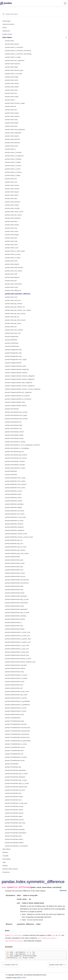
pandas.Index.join (11, 281)
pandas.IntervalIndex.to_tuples (15, 468)
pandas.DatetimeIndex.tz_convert (16, 675)
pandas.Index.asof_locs (13, 300)
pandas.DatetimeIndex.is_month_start (18, 632)
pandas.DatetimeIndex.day (14, 567)
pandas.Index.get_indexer (14, 304)
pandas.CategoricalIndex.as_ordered (17, 396)
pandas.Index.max (11, 182)
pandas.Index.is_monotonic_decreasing (18, 54)
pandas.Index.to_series (13, 254)
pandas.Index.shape (12, 77)
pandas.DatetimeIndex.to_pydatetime (17, 705)
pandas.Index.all (10, 106)
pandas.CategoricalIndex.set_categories (18, 392)
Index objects (7, 37)
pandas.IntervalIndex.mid (13, 428)
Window (5, 852)
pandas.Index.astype (12, 235)
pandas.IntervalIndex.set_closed (16, 458)
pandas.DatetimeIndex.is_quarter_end (18, 642)
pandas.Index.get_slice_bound (15, 320)
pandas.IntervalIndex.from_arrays (16, 412)
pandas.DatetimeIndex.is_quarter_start (18, 639)
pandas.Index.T (10, 100)
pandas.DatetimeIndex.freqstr (15, 629)
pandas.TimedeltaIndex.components (17, 734)
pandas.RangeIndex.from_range (16, 359)
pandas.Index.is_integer (13, 162)
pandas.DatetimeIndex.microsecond (17, 580)
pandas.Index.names (12, 83)
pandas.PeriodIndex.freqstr (14, 797)
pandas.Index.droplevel (13, 218)
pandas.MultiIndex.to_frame (14, 521)
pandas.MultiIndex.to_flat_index (16, 517)
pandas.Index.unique (12, 205)
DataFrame (6, 31)
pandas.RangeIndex (12, 336)
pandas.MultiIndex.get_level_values (17, 553)
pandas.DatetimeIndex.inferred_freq (17, 655)
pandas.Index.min (11, 179)
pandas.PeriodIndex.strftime (14, 843)
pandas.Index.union (12, 287)
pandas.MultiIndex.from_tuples (15, 481)
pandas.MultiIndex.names (14, 491)
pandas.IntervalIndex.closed (14, 432)
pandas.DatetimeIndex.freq (14, 626)
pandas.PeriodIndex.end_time (15, 790)
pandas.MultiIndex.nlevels (14, 501)
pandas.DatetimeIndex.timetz (15, 593)
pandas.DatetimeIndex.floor (14, 685)
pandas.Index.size (11, 93)
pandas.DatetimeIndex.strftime (15, 668)
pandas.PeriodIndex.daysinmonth (16, 787)
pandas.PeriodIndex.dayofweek (15, 770)
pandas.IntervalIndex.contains (15, 461)
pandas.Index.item (11, 238)
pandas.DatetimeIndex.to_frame (16, 711)
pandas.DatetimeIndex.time (14, 590)
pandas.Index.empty (12, 97)
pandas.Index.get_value (13, 323)
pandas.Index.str (11, 965)
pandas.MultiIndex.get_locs (14, 543)
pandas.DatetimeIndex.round (15, 682)
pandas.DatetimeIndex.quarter (15, 619)
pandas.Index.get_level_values (15, 314)
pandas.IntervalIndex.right (14, 425)
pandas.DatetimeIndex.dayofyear (16, 596)
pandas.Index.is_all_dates (14, 74)
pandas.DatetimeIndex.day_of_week (17, 612)
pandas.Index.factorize (13, 139)
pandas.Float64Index (12, 346)
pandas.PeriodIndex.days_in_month (17, 783)
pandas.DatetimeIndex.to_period (16, 698)
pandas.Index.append (12, 277)
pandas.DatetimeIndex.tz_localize (16, 678)
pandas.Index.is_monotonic (14, 47)
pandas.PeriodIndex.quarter (14, 813)
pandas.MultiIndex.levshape (14, 504)
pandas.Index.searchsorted (14, 267)
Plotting (5, 866)
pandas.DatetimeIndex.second (15, 576)
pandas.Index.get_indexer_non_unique (18, 310)
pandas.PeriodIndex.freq (13, 793)
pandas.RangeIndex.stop (13, 353)
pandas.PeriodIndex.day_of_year (16, 780)
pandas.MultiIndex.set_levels (15, 511)
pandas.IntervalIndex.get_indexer (16, 455)
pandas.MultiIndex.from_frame (15, 488)
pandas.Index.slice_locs (13, 333)
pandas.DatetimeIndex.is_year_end (17, 649)
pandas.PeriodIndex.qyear (14, 816)
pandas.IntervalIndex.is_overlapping (17, 448)
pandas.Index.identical (12, 143)
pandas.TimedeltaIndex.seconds (16, 724)
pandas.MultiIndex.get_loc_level (16, 547)
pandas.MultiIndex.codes (13, 498)
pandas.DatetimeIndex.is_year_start (17, 645)
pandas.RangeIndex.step (13, 356)
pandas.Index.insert (12, 146)
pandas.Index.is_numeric (13, 172)
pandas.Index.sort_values (14, 271)
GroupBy (5, 856)
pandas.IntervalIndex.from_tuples (16, 415)
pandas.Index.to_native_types (15, 251)
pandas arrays (7, 34)
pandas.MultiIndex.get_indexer (15, 550)
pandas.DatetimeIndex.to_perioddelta (17, 701)
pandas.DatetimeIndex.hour (14, 570)
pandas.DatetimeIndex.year (14, 560)
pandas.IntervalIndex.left (13, 422)
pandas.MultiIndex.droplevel (14, 527)
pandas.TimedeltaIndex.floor (14, 751)
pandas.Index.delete (12, 123)
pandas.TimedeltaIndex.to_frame (16, 757)
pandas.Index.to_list (12, 248)
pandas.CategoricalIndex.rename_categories (20, 376)
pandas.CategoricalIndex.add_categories (19, 383)
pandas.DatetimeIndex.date (14, 586)
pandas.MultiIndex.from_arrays (15, 478)
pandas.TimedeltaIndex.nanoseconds (17, 731)
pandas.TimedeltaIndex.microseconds (18, 728)
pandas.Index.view (11, 261)
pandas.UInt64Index (12, 343)
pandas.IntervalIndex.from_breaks (16, 419)
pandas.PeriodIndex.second (14, 820)
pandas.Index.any (11, 110)
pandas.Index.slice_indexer (14, 330)
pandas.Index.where (12, 195)
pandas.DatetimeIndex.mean (15, 714)
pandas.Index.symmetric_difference (18, 294)
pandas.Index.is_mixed (13, 169)
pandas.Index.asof (11, 297)
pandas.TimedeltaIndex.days (15, 721)
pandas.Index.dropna (12, 225)
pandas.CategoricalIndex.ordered (16, 373)
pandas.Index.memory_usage (15, 103)
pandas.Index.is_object (13, 175)
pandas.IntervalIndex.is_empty (15, 442)
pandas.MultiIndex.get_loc (14, 540)
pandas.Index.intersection (14, 284)
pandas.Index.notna (12, 231)
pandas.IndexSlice (11, 474)
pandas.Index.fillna (11, 221)
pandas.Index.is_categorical (14, 156)
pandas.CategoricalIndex (13, 363)
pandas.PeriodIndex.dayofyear (15, 777)
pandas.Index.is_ (11, 149)
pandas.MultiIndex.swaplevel (15, 530)
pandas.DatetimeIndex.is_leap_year (17, 652)
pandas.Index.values (12, 44)
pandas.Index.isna (11, 228)
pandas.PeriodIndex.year (13, 836)
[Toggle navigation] (65, 3)
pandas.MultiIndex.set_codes (15, 514)
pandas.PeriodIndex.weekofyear (16, 833)
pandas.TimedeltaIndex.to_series (16, 744)
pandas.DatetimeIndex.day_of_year (17, 599)
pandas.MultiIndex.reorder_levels (16, 534)
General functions (8, 24)
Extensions (6, 872)
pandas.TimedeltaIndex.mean (15, 760)
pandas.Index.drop (11, 126)
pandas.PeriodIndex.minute (14, 806)
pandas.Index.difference (13, 290)
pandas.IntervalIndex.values (14, 438)
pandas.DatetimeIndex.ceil (14, 688)
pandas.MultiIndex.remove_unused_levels (19, 537)
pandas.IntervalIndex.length (14, 435)
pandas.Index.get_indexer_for (15, 307)
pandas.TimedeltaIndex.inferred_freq (17, 737)
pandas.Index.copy (11, 120)
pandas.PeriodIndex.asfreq (14, 839)
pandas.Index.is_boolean (13, 152)
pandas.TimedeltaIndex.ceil (14, 754)
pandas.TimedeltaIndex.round (15, 747)
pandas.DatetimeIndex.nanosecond (17, 583)
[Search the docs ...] (34, 14)
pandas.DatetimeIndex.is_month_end (17, 636)
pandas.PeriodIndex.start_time (15, 823)
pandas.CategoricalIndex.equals (16, 405)
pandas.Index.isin (11, 327)
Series (5, 28)
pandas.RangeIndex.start (13, 350)
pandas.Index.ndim (11, 90)
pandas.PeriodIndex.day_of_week (16, 774)
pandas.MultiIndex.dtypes (13, 507)
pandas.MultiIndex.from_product (16, 484)
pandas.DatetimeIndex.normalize (16, 665)
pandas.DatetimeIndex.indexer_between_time (20, 662)
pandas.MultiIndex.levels (13, 494)
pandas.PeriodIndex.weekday (15, 829)
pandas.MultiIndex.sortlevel (14, 524)
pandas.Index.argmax (12, 116)
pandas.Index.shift (11, 274)
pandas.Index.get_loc (12, 317)
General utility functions (10, 869)
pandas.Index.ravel (11, 245)
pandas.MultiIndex (11, 471)
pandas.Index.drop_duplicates (15, 129)
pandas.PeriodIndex (12, 764)
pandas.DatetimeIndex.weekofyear (17, 603)
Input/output (6, 21)
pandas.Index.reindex (12, 185)
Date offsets (7, 849)
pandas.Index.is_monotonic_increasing (18, 51)
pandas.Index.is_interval (13, 166)
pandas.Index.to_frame (13, 258)
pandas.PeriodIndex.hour (13, 800)
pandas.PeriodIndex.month (14, 810)
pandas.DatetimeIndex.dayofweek (16, 609)
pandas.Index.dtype (12, 67)
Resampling (6, 859)
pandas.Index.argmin (12, 113)
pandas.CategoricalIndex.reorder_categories (20, 379)
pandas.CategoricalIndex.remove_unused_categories (23, 389)
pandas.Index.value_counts (14, 212)
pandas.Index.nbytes (12, 87)
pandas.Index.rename (12, 189)
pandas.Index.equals (12, 136)
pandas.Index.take (11, 198)
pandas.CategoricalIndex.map (15, 402)
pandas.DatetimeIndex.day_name (16, 695)
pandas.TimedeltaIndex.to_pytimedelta (18, 741)
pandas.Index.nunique (12, 208)
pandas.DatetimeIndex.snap (14, 672)
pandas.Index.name (12, 80)
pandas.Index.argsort (12, 264)
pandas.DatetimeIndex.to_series (16, 708)
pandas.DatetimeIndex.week (14, 606)
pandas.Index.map (11, 241)
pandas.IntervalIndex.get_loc (15, 452)
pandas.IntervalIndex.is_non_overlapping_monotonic (22, 445)
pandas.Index (9, 41)
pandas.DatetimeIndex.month (15, 563)
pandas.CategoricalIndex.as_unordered (18, 399)
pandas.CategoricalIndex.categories (17, 369)
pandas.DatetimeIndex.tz (13, 622)
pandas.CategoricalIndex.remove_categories (20, 386)
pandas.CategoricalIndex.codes (15, 366)
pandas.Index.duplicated (13, 133)
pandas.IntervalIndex (12, 409)
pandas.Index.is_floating (13, 159)
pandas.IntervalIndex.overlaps (15, 465)
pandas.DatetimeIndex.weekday (16, 616)
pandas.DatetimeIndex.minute (15, 573)
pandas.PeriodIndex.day (13, 767)
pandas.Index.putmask (13, 202)
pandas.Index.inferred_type (14, 70)
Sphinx (19, 978)
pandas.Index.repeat (12, 192)
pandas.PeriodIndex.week (14, 826)
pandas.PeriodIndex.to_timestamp (16, 846)
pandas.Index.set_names (13, 215)
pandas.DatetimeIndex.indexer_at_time (18, 659)
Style (4, 862)
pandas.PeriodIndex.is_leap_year (16, 803)
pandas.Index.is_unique (13, 57)
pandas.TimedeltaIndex (13, 718)
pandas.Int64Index (11, 340)
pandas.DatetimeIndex (12, 557)
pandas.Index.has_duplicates (15, 60)
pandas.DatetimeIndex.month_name (17, 691)
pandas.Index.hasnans (13, 64)
